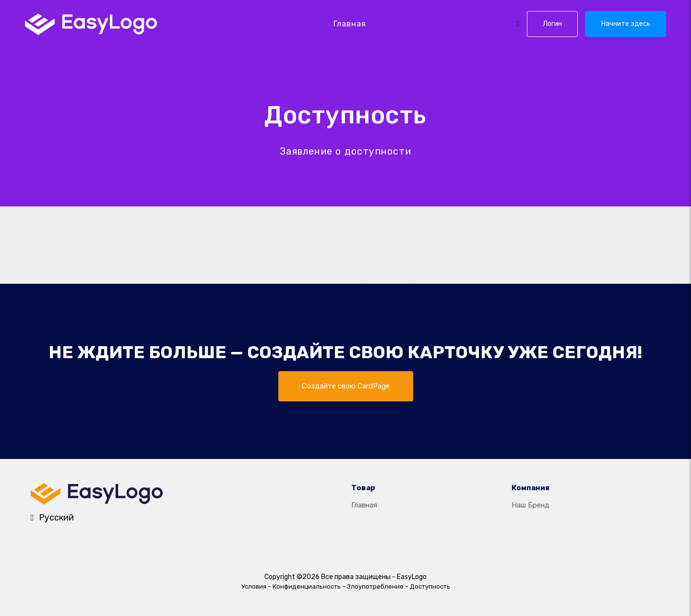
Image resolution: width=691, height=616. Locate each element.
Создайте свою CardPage (345, 386)
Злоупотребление (375, 587)
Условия (254, 587)
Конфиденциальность (307, 587)
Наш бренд (530, 506)
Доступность (430, 587)
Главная (350, 24)
